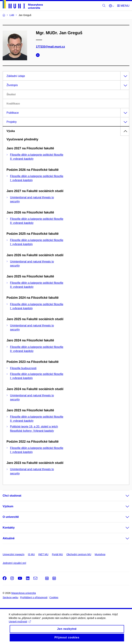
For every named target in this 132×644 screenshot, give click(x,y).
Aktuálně (9, 538)
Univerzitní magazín (14, 554)
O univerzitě (11, 517)
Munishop (100, 554)
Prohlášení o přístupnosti (34, 597)
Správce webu (10, 597)
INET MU (43, 554)
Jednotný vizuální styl (14, 563)
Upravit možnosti (20, 624)
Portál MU (57, 554)
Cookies (54, 597)
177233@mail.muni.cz (50, 47)
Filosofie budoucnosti (23, 368)
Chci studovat (12, 496)
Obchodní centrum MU (79, 554)
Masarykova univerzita (23, 593)
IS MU (31, 554)
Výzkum (8, 506)
